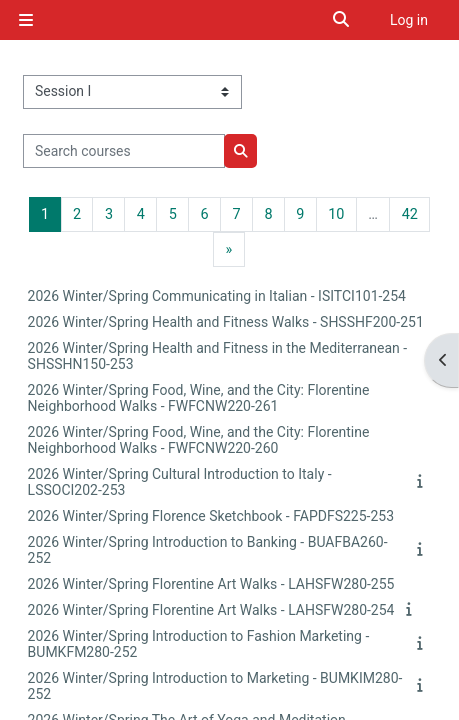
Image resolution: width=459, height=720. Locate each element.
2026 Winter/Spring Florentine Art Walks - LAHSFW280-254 (211, 610)
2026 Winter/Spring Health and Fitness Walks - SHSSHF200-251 (226, 322)
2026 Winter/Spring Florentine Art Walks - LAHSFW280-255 (211, 584)
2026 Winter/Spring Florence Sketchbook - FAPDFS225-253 (211, 516)
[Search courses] (124, 151)
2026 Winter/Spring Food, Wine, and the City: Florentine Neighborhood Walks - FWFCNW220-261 (199, 398)
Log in (409, 20)
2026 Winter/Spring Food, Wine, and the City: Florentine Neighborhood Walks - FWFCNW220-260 (199, 440)
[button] (342, 20)
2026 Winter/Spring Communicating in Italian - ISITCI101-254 (217, 296)
